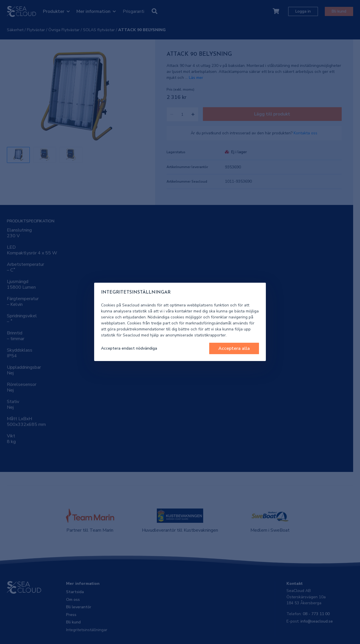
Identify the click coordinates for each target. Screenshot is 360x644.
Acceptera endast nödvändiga (129, 348)
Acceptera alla (234, 348)
